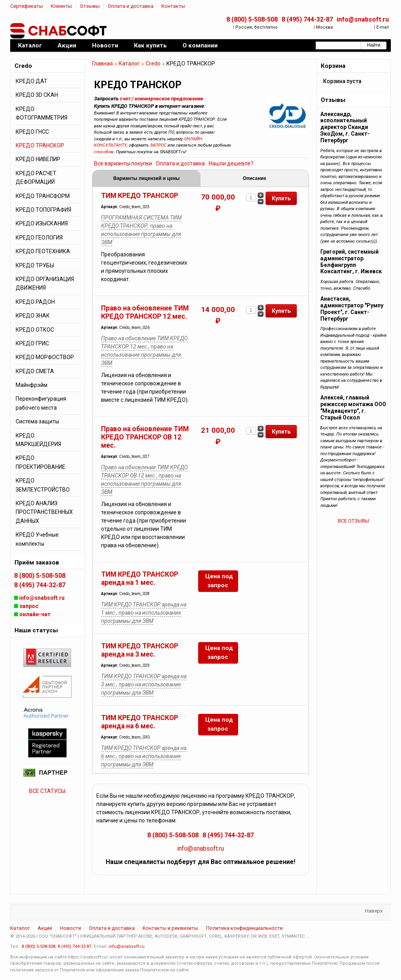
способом (104, 152)
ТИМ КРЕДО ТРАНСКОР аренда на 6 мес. (140, 722)
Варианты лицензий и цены (146, 178)
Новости (70, 928)
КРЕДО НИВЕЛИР (38, 159)
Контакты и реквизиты (170, 928)
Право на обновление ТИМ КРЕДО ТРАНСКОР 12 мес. (145, 312)
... (308, 936)
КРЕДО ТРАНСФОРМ (43, 196)
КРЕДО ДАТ (32, 81)
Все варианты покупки (123, 163)
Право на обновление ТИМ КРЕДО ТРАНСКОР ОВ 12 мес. (145, 437)
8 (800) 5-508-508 (252, 19)
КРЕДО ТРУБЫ (35, 265)
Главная (102, 64)
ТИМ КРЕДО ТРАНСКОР (140, 196)
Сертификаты (27, 6)
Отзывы (90, 6)
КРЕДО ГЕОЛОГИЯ (39, 238)
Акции (45, 928)
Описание (255, 178)
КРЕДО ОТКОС (35, 330)
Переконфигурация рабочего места (41, 403)
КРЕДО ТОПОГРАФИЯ (43, 210)
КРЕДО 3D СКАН (37, 95)
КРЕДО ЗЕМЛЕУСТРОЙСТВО (43, 485)
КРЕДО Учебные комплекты (37, 539)
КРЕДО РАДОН (35, 302)
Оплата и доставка (131, 6)
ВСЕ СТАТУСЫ (47, 791)
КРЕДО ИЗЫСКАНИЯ (42, 223)
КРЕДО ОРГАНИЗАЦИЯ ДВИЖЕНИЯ (45, 283)
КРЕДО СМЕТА (35, 371)
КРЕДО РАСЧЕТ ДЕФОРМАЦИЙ (36, 178)
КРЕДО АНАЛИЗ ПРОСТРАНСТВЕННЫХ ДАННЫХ (44, 512)
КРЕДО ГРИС (32, 343)
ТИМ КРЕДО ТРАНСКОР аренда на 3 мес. (140, 650)
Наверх (374, 911)
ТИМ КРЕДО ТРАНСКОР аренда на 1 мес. (140, 578)
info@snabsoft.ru (363, 19)
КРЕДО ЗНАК (33, 316)
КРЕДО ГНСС (32, 132)
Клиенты (61, 6)
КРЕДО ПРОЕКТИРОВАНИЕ (41, 462)
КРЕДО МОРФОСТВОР (45, 357)
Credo (153, 64)
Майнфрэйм (32, 385)
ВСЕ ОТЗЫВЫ (354, 521)
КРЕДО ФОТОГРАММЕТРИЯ (42, 113)
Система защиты (37, 421)
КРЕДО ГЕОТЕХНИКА (43, 251)
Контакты (173, 6)
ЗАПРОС (158, 145)
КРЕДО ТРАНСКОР (40, 145)
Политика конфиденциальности (244, 928)
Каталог (129, 64)
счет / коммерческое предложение (162, 99)
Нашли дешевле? (231, 163)
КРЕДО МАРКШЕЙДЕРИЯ (38, 440)
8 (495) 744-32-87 (307, 19)
